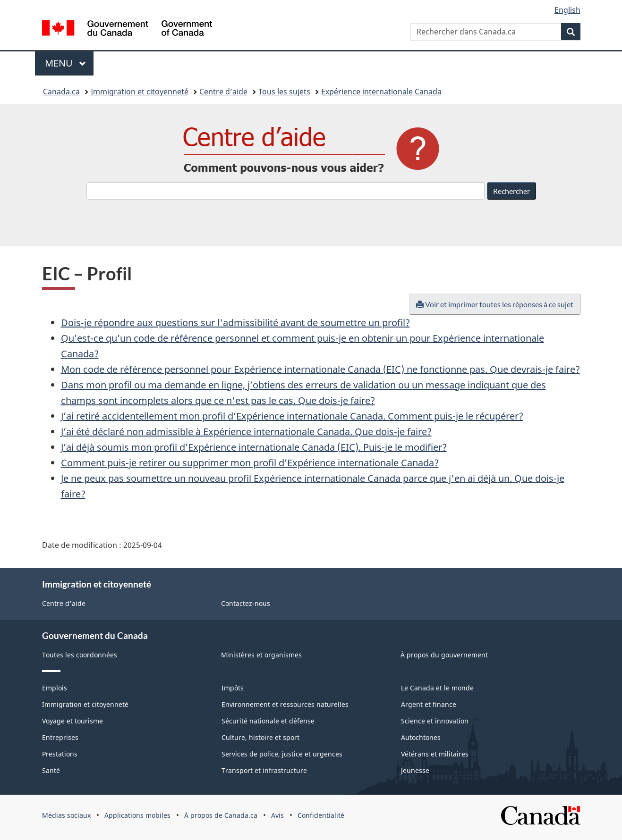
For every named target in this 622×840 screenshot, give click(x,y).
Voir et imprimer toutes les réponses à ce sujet (495, 304)
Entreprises (60, 737)
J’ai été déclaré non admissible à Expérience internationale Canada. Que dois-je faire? (246, 432)
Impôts (233, 688)
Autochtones (421, 737)
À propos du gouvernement (444, 655)
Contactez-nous (246, 603)
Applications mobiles (137, 815)
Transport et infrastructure (264, 770)
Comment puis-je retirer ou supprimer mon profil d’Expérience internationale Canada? (250, 463)
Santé (51, 770)
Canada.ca (61, 92)
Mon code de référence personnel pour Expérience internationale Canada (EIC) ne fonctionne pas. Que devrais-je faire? (320, 369)
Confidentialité (321, 815)
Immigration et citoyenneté (140, 92)
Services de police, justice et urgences (282, 754)
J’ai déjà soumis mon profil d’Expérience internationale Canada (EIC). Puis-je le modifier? (254, 447)
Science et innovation (435, 721)
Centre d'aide (64, 603)
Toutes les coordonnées (80, 655)
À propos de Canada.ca (221, 815)
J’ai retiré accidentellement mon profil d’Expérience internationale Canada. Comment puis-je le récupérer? (292, 416)
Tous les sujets (284, 92)
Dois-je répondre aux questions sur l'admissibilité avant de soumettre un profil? (235, 323)
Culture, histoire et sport (260, 737)
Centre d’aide (223, 92)
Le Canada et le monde (437, 688)
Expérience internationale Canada (381, 92)
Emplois (55, 688)
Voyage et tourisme (72, 721)
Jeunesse (415, 770)
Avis (277, 815)
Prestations (60, 754)
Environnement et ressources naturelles (285, 704)
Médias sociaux (66, 815)
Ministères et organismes (261, 655)
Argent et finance (429, 704)
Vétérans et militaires (435, 754)
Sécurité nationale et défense (268, 721)
